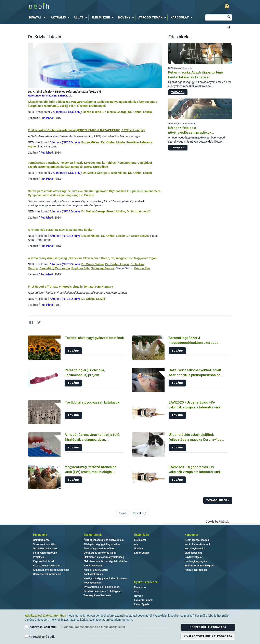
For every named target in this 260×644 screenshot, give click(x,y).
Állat (137, 544)
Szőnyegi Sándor (103, 268)
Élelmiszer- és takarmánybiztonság (104, 557)
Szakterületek (93, 535)
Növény (138, 549)
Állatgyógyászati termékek (99, 549)
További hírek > (218, 500)
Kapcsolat (191, 535)
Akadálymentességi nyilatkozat (51, 570)
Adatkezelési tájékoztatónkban (46, 616)
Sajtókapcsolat (193, 553)
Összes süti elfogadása (208, 627)
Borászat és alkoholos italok (100, 553)
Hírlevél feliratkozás (196, 570)
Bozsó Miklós (92, 112)
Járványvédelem (93, 566)
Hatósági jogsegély (196, 561)
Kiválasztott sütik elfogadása (208, 636)
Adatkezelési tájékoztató (47, 566)
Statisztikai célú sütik (41, 627)
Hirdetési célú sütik (40, 637)
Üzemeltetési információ (47, 574)
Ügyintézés (141, 535)
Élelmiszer (140, 540)
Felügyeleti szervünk (45, 553)
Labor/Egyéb (141, 553)
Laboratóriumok (143, 600)
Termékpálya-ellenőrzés (97, 595)
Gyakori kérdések (146, 582)
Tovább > (178, 92)
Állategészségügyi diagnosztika (102, 544)
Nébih (87, 6)
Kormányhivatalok (195, 549)
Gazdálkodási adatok (45, 549)
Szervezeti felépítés (44, 544)
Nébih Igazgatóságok (197, 540)
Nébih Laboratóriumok (198, 544)
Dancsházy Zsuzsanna (55, 268)
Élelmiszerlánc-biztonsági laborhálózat (106, 561)
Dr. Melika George (115, 112)
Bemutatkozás (41, 540)
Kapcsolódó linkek (44, 561)
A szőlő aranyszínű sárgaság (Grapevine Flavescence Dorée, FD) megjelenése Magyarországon (92, 258)
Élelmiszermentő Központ (200, 566)
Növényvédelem (93, 583)
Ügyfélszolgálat (194, 557)
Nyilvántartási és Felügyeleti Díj (102, 587)
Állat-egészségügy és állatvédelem (103, 540)
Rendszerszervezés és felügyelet (102, 591)
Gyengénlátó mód (227, 6)
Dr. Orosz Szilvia (138, 236)
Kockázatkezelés (93, 574)
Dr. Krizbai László (140, 112)
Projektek (39, 557)
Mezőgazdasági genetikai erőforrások (105, 578)
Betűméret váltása (229, 27)
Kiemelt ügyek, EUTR (96, 570)
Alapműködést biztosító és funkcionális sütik (93, 627)
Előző (122, 513)
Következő (139, 513)
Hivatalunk (40, 535)
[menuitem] (38, 17)
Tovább (73, 351)
